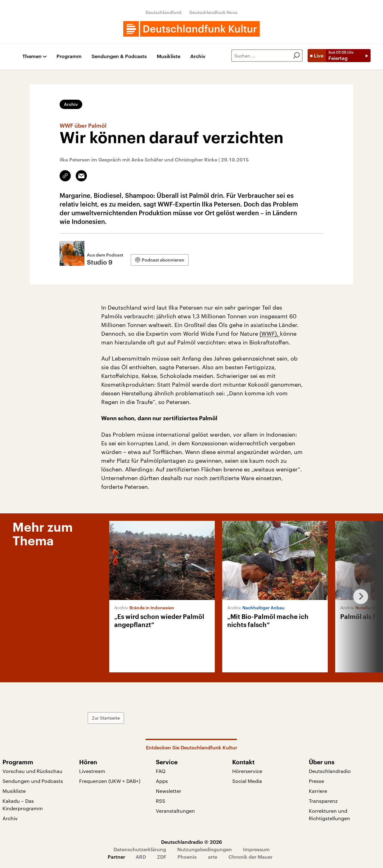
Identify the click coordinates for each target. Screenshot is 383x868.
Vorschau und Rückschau (32, 771)
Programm (69, 56)
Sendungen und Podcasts (33, 781)
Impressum (256, 849)
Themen (32, 56)
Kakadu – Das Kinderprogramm (23, 804)
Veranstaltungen (175, 811)
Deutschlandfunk (164, 12)
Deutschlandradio (330, 771)
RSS (160, 801)
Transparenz (323, 801)
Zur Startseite (119, 718)
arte (213, 857)
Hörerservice (247, 771)
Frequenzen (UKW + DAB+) (110, 781)
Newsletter (169, 791)
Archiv (198, 56)
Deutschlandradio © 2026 (191, 842)
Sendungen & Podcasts (119, 56)
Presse (316, 781)
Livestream (92, 771)
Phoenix (187, 857)
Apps (162, 781)
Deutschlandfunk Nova (213, 12)
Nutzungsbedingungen (205, 849)
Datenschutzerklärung (140, 849)
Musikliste (169, 56)
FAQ (161, 771)
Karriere (318, 791)
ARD (141, 857)
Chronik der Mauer (250, 857)
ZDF (162, 857)
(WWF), (270, 334)
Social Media (247, 781)
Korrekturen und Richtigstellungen (329, 814)
